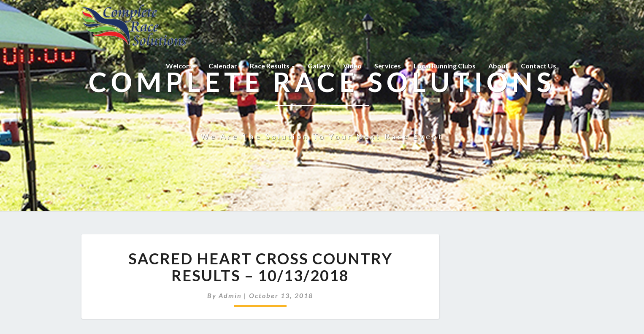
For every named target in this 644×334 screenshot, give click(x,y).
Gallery (319, 66)
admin (230, 295)
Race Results (272, 66)
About (498, 66)
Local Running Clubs (445, 66)
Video (352, 66)
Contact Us (538, 66)
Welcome (181, 66)
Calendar (223, 66)
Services (388, 66)
